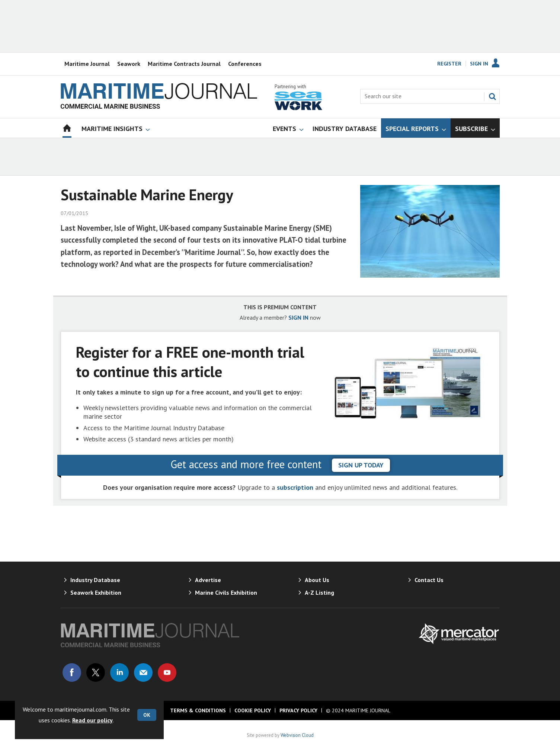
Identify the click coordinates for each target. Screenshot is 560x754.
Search (492, 96)
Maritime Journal (87, 64)
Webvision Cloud (297, 735)
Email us (143, 672)
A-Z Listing (319, 592)
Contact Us (429, 580)
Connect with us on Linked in (119, 672)
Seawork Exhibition (96, 592)
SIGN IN (298, 317)
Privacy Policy (298, 710)
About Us (317, 580)
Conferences (245, 64)
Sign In (479, 64)
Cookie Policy (253, 710)
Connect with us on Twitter (96, 672)
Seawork (129, 64)
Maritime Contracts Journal (184, 64)
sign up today (361, 465)
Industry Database (95, 580)
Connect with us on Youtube (167, 672)
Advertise (208, 580)
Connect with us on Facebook (72, 672)
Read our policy (92, 720)
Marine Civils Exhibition (226, 592)
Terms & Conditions (198, 710)
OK (147, 715)
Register (449, 64)
